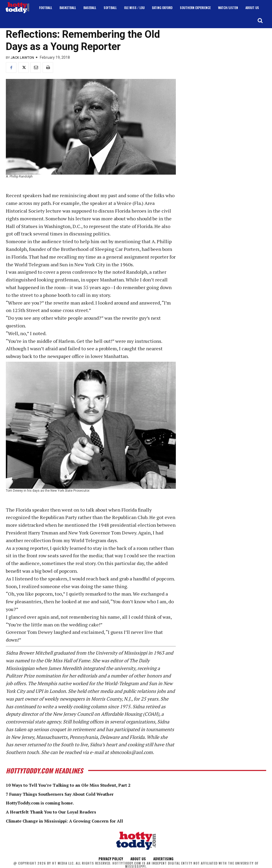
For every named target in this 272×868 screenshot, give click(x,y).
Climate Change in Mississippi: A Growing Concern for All (74, 820)
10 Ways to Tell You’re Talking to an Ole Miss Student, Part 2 (78, 785)
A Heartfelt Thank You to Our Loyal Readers (58, 812)
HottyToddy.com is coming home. (45, 803)
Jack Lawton (22, 58)
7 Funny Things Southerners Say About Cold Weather (69, 794)
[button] (260, 20)
